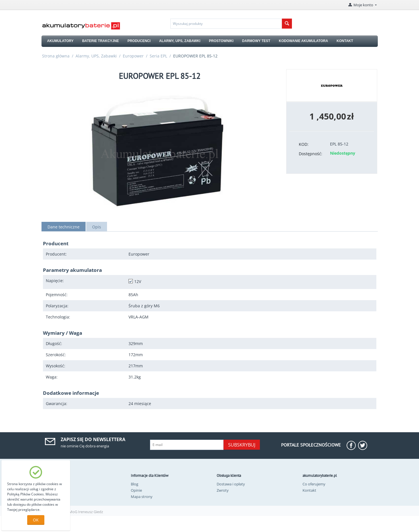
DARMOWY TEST (256, 41)
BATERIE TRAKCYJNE (100, 41)
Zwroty (223, 490)
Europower (133, 56)
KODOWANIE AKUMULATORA (303, 41)
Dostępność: (311, 154)
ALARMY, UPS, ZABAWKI (180, 41)
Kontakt (309, 490)
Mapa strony (142, 497)
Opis (97, 227)
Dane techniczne (64, 227)
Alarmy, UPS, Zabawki (96, 56)
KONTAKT (345, 41)
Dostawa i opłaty (231, 484)
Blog (135, 484)
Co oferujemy (314, 484)
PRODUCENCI (139, 41)
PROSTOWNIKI (221, 41)
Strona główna (56, 56)
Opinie (136, 490)
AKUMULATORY (60, 41)
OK (36, 520)
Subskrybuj (242, 445)
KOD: (304, 144)
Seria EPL (158, 56)
